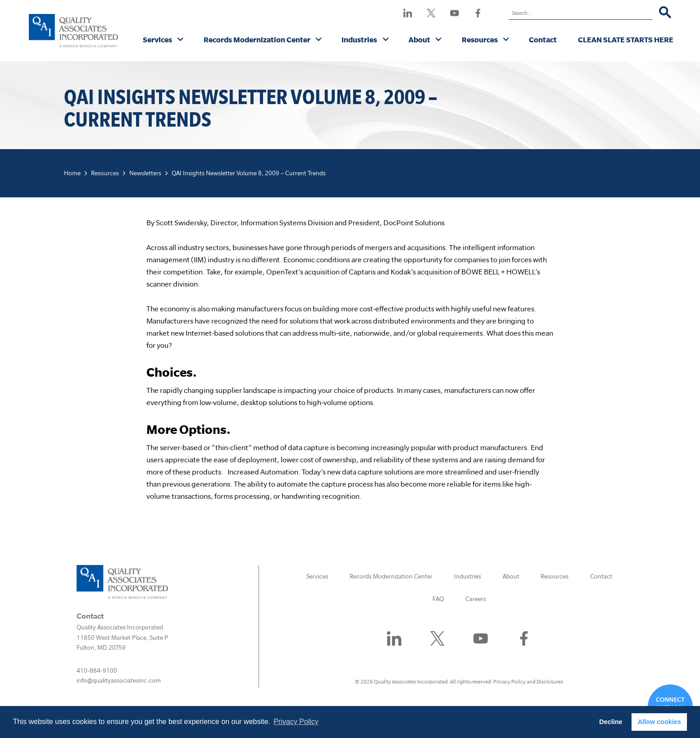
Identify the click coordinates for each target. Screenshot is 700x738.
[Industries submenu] (386, 40)
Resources (480, 39)
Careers (476, 599)
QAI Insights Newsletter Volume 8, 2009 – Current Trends (249, 173)
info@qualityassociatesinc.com (119, 680)
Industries (359, 39)
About (419, 39)
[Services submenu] (180, 40)
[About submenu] (439, 40)
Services (157, 39)
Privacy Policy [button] (296, 722)
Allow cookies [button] (659, 722)
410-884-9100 (97, 670)
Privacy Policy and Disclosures (528, 681)
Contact (543, 39)
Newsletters (145, 173)
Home (72, 173)
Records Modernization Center (257, 39)
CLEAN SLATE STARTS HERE (626, 39)
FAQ (438, 599)
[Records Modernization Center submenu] (319, 40)
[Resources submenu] (506, 40)
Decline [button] (611, 722)
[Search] (665, 13)
